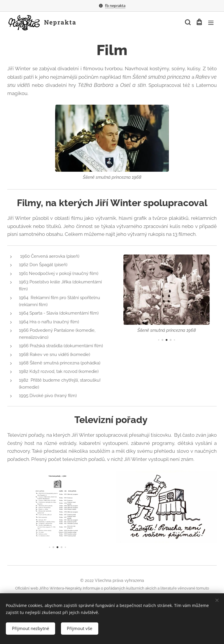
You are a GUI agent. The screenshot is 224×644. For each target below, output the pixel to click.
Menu (211, 23)
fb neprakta (115, 6)
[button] (187, 22)
